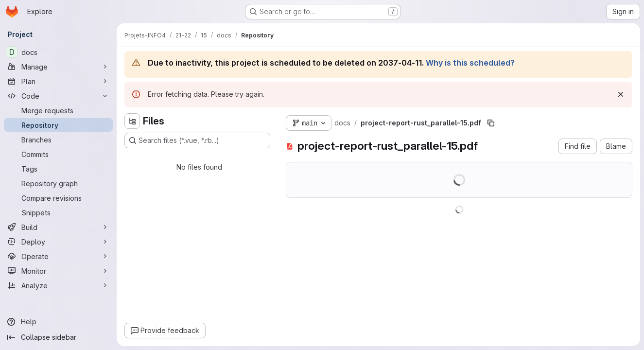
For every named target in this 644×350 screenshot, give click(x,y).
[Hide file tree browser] (132, 121)
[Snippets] (58, 212)
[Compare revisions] (58, 198)
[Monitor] (58, 271)
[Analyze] (58, 285)
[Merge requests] (58, 110)
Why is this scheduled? (470, 63)
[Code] (58, 96)
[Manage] (58, 67)
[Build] (58, 227)
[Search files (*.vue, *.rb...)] (197, 140)
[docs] (58, 52)
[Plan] (58, 81)
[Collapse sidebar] (58, 337)
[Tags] (58, 169)
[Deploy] (58, 242)
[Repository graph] (58, 183)
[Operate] (58, 256)
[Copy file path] (491, 123)
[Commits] (58, 154)
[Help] (58, 322)
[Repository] (58, 125)
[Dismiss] (621, 94)
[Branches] (58, 140)
